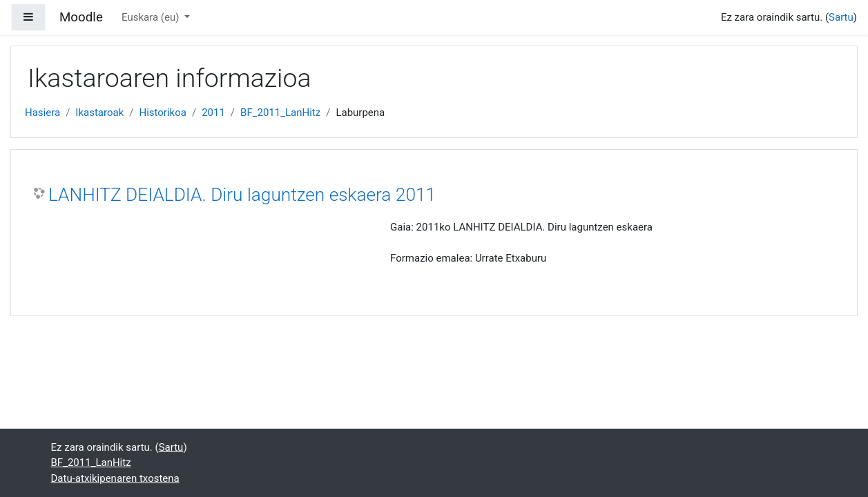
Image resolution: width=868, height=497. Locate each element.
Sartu (841, 17)
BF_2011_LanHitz (280, 113)
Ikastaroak (99, 113)
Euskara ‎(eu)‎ (152, 17)
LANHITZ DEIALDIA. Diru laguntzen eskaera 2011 (242, 195)
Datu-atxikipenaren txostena (115, 478)
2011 (213, 113)
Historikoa (162, 113)
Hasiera (42, 113)
